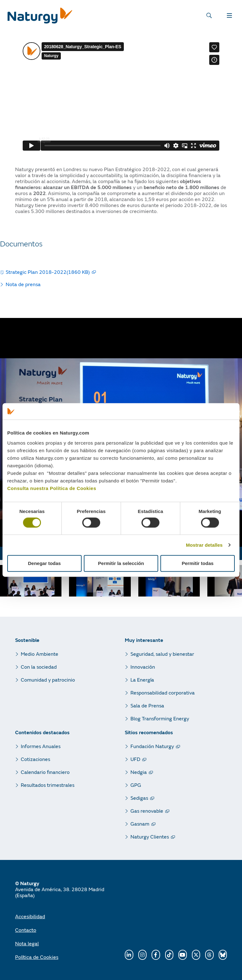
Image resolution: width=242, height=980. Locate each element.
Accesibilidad (30, 916)
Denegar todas (44, 564)
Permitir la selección (121, 564)
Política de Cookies (37, 957)
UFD (135, 759)
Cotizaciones (35, 759)
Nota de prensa (23, 284)
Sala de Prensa (147, 705)
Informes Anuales (41, 746)
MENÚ (222, 17)
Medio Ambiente (40, 654)
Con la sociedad (39, 667)
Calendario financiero (45, 772)
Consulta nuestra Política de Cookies (52, 488)
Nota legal (27, 943)
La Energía (142, 680)
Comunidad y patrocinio (48, 680)
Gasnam (140, 824)
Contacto (26, 930)
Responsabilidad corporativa (163, 692)
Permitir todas (198, 564)
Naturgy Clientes (150, 836)
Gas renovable (147, 811)
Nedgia (139, 772)
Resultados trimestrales (48, 785)
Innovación (143, 667)
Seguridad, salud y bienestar (162, 654)
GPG (136, 785)
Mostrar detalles (204, 545)
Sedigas (139, 798)
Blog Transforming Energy (160, 718)
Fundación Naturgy (152, 746)
